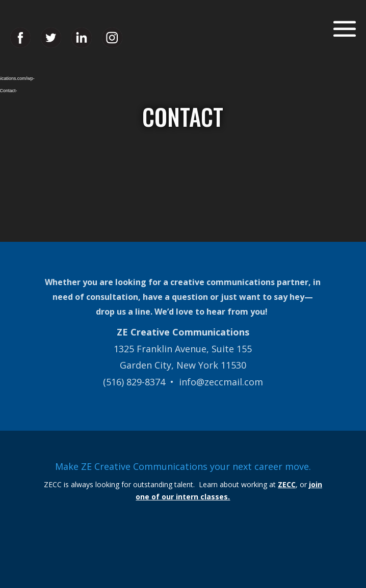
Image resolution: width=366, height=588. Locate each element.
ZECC (287, 484)
